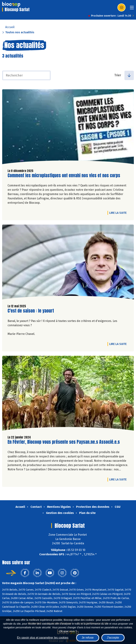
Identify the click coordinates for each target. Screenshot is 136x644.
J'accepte (113, 638)
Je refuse (88, 638)
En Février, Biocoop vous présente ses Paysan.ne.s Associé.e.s (64, 442)
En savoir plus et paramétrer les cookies (43, 638)
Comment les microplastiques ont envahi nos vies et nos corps (64, 176)
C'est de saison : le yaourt (31, 311)
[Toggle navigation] (132, 9)
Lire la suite (119, 213)
